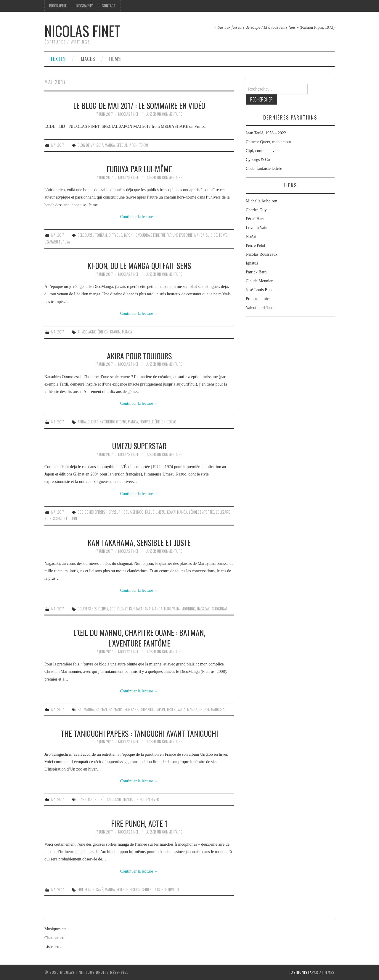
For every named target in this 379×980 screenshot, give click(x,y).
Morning (188, 609)
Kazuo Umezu (155, 512)
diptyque (115, 235)
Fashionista (301, 972)
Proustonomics (258, 299)
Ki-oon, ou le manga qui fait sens (139, 265)
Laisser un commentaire (164, 114)
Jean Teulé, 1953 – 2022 (266, 133)
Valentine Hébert (260, 308)
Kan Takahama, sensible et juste (139, 542)
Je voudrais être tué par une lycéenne (163, 235)
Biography (84, 6)
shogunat (220, 609)
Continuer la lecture (139, 217)
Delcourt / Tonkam (92, 235)
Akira (82, 422)
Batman (101, 709)
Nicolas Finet (82, 31)
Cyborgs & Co (258, 160)
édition (103, 332)
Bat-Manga (86, 709)
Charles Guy (256, 210)
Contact (109, 6)
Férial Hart (255, 219)
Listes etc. (53, 947)
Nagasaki (204, 609)
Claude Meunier (259, 281)
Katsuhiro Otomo (113, 422)
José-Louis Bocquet (262, 290)
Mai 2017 (58, 145)
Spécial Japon (127, 145)
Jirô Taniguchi (110, 799)
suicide (212, 235)
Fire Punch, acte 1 (139, 823)
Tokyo (144, 145)
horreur (114, 512)
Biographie (58, 6)
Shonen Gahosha (212, 709)
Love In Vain (257, 228)
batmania (116, 709)
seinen (147, 890)
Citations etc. (55, 938)
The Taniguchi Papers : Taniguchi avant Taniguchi (139, 733)
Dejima (103, 609)
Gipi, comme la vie (262, 151)
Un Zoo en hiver (147, 799)
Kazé (100, 890)
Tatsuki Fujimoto (166, 890)
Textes (58, 59)
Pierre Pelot (256, 245)
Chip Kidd (147, 709)
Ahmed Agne (87, 332)
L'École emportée (201, 512)
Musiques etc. (56, 929)
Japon (128, 235)
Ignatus (252, 263)
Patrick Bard (256, 272)
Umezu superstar (139, 446)
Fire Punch (86, 890)
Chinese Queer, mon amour (268, 142)
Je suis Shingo (133, 512)
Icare (82, 799)
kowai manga (177, 512)
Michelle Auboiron (261, 201)
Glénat (93, 422)
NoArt (251, 237)
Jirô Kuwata (176, 709)
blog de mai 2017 (90, 145)
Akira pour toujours (139, 356)
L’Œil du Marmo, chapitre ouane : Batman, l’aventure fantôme (139, 638)
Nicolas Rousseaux (262, 254)
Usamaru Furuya (57, 242)
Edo (113, 609)
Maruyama (172, 609)
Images (87, 59)
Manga (110, 145)
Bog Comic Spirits (91, 512)
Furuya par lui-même (139, 169)
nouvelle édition (153, 422)
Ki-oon (115, 332)
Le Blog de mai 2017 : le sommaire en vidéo (139, 105)
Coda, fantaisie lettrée (264, 169)
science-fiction (65, 519)
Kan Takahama (140, 609)
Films (115, 59)
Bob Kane (131, 709)
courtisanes (87, 609)
